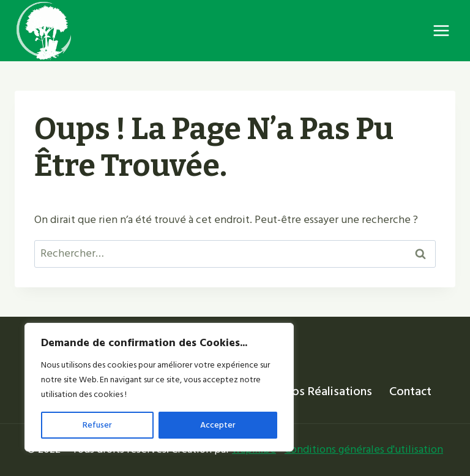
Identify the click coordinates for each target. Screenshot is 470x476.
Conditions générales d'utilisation (364, 449)
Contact (410, 391)
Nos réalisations (328, 391)
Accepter (218, 425)
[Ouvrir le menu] (441, 30)
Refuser (97, 425)
